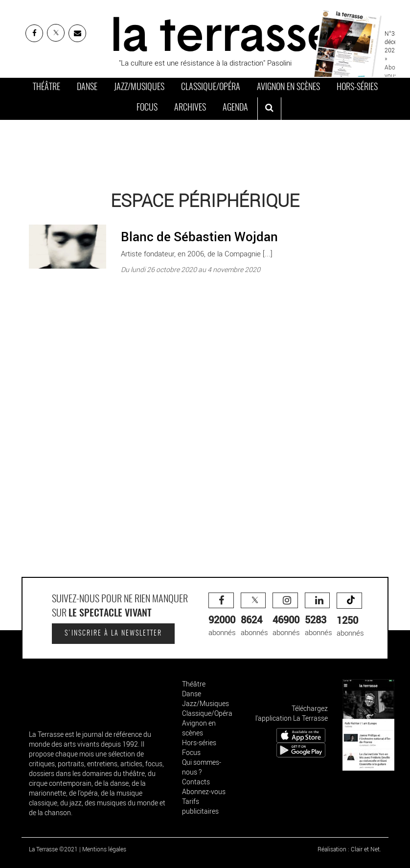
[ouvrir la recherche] (269, 109)
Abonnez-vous (204, 791)
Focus (147, 108)
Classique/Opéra (211, 88)
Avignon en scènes (288, 88)
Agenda (235, 108)
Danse (87, 88)
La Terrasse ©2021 (53, 849)
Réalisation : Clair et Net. (349, 849)
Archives (190, 108)
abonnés (222, 615)
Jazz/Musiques (139, 88)
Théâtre (46, 88)
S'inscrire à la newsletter (113, 634)
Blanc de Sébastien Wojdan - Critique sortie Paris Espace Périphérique (140, 222)
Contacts (196, 782)
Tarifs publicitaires (200, 806)
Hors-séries (357, 88)
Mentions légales (104, 849)
